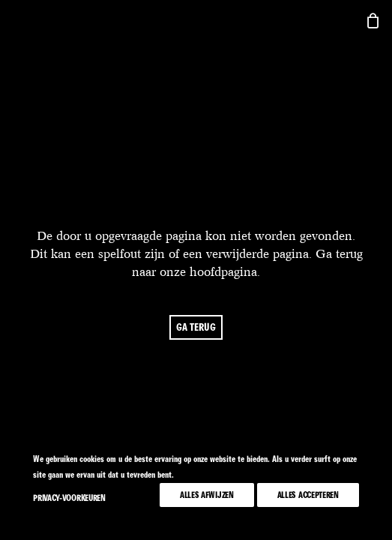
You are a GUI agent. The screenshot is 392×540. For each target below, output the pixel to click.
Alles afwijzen (207, 495)
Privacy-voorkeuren (69, 498)
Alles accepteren (308, 495)
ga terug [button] (196, 327)
